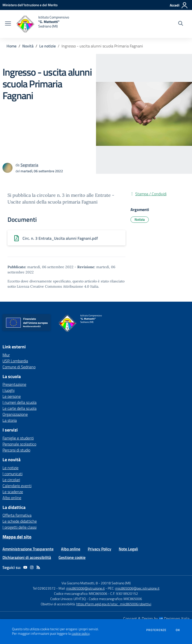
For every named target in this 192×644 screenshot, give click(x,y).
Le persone (12, 396)
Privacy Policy (99, 549)
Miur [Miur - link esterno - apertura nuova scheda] (6, 355)
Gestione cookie (72, 557)
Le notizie (47, 46)
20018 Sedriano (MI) (116, 583)
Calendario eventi (17, 486)
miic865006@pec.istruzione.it (137, 588)
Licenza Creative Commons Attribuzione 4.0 (53, 286)
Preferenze (156, 630)
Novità (28, 46)
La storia (10, 420)
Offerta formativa (17, 515)
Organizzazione (15, 414)
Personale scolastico (19, 444)
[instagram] (32, 567)
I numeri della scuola (19, 402)
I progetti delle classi (19, 527)
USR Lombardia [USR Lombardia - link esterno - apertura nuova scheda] (15, 361)
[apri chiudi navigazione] (8, 24)
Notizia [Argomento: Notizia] (140, 219)
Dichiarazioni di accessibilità (27, 557)
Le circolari (11, 480)
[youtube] (25, 567)
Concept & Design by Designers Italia (156, 619)
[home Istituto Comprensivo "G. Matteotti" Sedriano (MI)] (42, 24)
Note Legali (128, 549)
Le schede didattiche (20, 521)
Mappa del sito (17, 537)
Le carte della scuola (19, 408)
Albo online (12, 498)
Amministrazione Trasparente (28, 549)
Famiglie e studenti (18, 438)
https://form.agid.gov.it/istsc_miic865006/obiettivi (114, 604)
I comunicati (12, 474)
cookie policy (80, 634)
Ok (178, 630)
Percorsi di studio (16, 450)
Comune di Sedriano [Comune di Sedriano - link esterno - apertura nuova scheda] (19, 367)
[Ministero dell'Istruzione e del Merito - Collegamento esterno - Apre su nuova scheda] (30, 5)
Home (11, 46)
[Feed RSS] (38, 567)
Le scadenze (13, 492)
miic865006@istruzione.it (85, 588)
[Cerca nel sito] (181, 24)
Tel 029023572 (44, 588)
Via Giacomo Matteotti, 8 (80, 583)
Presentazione (14, 384)
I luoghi (8, 390)
